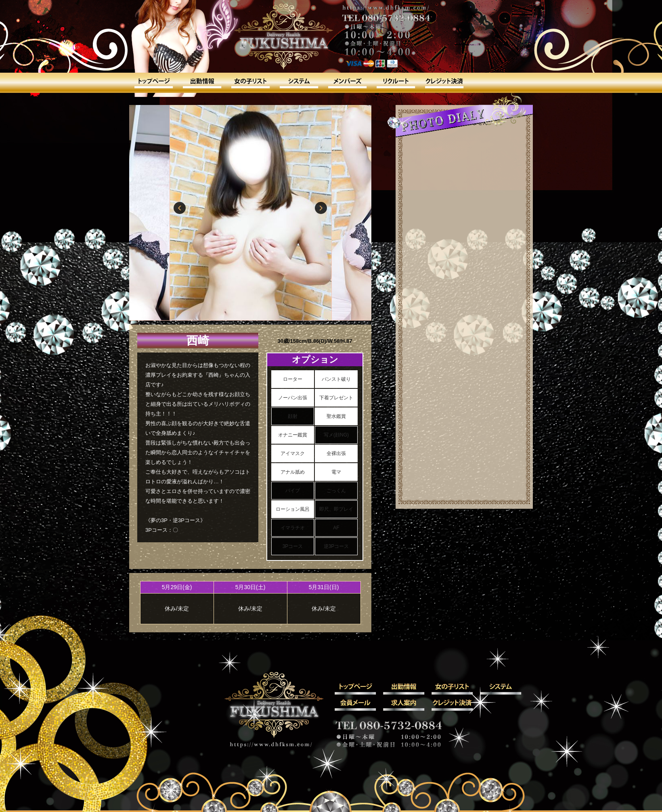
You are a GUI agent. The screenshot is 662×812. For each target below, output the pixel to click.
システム (299, 83)
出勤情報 (202, 83)
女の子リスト (250, 83)
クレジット (444, 83)
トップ (153, 83)
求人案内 (396, 83)
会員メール (347, 83)
